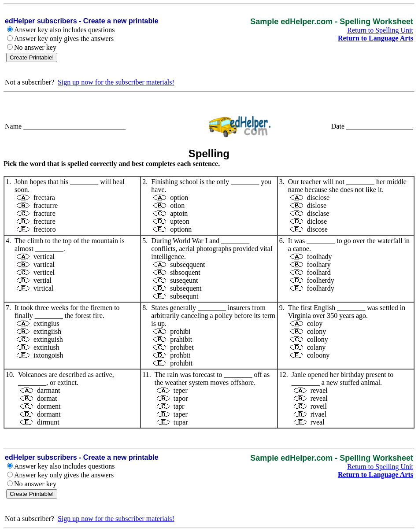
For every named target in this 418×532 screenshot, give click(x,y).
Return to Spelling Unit (380, 30)
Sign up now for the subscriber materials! (116, 82)
